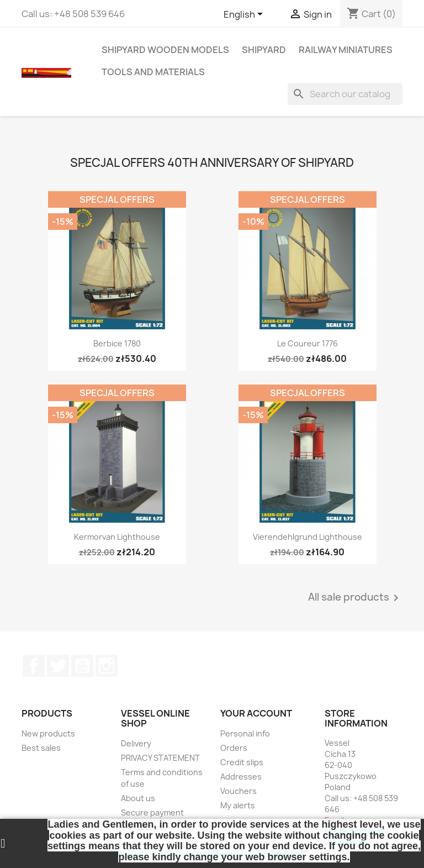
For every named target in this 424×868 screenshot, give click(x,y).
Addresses (241, 777)
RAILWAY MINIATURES (346, 50)
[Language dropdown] (245, 15)
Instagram (107, 666)
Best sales (41, 748)
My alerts (238, 805)
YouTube (82, 666)
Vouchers (239, 791)
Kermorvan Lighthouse (117, 537)
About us (138, 798)
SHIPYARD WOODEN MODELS (165, 50)
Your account (256, 713)
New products (48, 733)
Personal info (245, 733)
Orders (234, 748)
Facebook (34, 666)
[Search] (345, 94)
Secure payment (152, 812)
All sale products (355, 598)
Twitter (58, 666)
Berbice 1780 (117, 343)
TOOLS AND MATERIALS (153, 72)
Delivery (136, 743)
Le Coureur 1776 (308, 343)
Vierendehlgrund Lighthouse (308, 537)
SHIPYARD (264, 50)
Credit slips (242, 762)
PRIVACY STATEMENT (160, 758)
